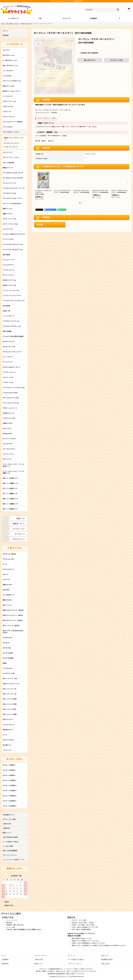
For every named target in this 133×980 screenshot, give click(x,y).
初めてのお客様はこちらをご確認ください (27, 930)
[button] (120, 19)
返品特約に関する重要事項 (89, 53)
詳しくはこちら (19, 925)
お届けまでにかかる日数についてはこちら (81, 933)
